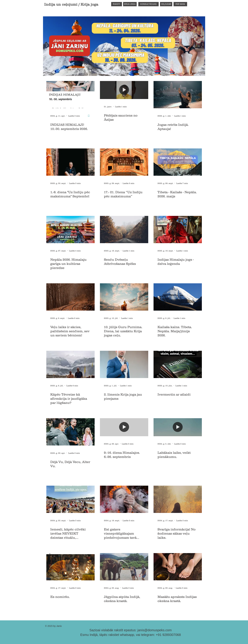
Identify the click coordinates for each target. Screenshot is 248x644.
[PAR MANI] (180, 4)
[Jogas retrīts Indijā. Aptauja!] (178, 95)
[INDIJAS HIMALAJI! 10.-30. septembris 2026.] (70, 95)
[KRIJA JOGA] (130, 4)
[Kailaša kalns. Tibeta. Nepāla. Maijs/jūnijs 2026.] (178, 297)
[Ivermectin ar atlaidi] (178, 364)
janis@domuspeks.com (155, 630)
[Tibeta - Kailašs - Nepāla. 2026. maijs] (178, 162)
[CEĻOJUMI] (166, 4)
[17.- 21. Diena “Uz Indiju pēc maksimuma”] (124, 162)
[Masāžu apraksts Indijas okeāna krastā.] (178, 567)
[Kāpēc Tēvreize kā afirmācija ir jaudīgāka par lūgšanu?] (70, 364)
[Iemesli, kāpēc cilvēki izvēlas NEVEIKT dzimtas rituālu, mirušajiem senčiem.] (70, 499)
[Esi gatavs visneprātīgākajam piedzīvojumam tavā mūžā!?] (124, 499)
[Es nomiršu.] (70, 567)
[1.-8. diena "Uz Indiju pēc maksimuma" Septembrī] (70, 162)
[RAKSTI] (117, 4)
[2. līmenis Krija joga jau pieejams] (124, 364)
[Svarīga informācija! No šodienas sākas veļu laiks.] (178, 499)
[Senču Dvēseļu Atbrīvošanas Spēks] (124, 230)
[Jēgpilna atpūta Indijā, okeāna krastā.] (124, 567)
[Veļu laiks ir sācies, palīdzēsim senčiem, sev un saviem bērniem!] (70, 297)
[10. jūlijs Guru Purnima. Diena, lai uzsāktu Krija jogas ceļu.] (124, 297)
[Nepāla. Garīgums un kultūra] (70, 230)
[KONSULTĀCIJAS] (148, 4)
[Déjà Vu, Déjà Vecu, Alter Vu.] (70, 432)
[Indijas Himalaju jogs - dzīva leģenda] (178, 230)
